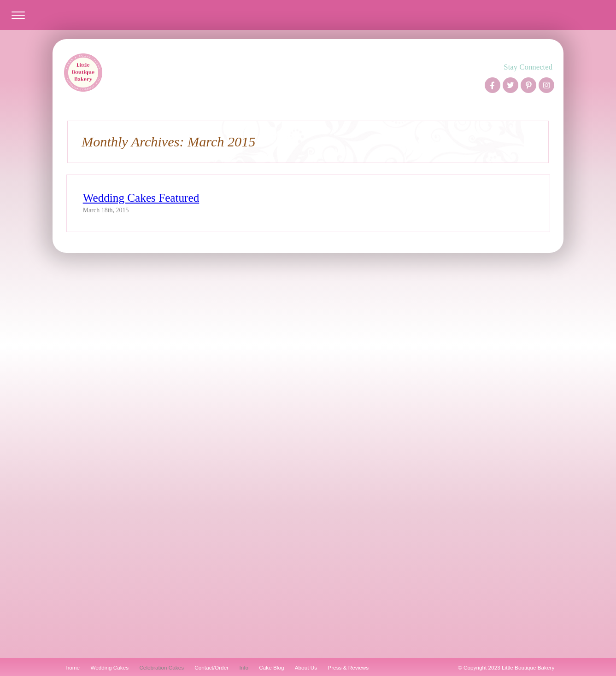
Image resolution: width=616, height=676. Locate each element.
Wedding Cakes (109, 667)
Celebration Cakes (161, 667)
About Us (306, 667)
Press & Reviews (348, 667)
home (73, 667)
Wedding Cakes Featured (141, 198)
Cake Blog (271, 667)
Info (244, 667)
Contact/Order (211, 667)
